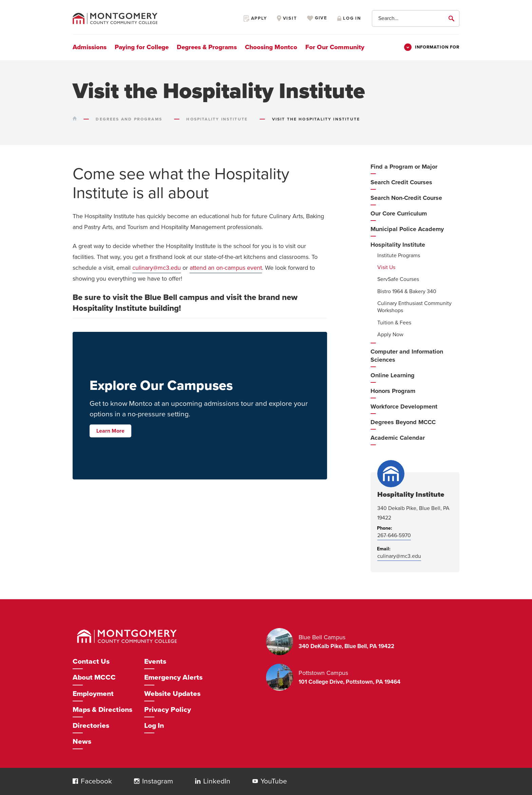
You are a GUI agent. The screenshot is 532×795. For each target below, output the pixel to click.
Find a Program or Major (404, 167)
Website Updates (172, 694)
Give (317, 18)
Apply (255, 18)
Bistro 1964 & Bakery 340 (407, 291)
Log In (154, 726)
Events (155, 661)
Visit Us (386, 267)
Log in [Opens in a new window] (349, 18)
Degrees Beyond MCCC (403, 422)
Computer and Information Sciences (407, 356)
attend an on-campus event (226, 268)
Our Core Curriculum (399, 213)
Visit (287, 18)
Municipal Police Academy (407, 229)
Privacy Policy (168, 710)
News (82, 742)
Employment (93, 694)
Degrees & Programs (207, 47)
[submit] (453, 18)
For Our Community (335, 47)
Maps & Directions (102, 710)
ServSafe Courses (398, 279)
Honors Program (393, 391)
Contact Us (91, 661)
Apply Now (390, 335)
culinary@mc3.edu (157, 268)
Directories (91, 726)
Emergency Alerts (173, 677)
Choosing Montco (271, 47)
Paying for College (142, 47)
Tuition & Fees (394, 323)
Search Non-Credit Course (406, 198)
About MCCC (94, 677)
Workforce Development (404, 406)
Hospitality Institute (398, 245)
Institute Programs (399, 255)
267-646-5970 (394, 535)
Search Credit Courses (401, 182)
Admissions (90, 47)
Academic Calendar (398, 438)
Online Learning (393, 375)
